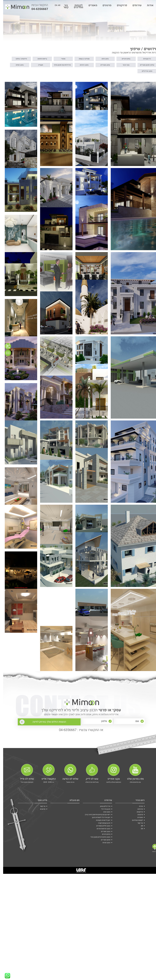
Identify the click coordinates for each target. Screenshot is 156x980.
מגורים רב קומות (73, 66)
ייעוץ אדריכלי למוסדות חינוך (98, 917)
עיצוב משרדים (73, 73)
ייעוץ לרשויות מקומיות (100, 921)
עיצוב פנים (96, 66)
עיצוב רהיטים (49, 73)
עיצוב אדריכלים (96, 79)
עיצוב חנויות (119, 79)
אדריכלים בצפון (102, 904)
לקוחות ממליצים (75, 7)
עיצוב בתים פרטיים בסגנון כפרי (97, 940)
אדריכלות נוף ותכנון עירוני (24, 73)
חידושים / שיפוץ (143, 73)
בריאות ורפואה (26, 66)
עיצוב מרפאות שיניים (100, 930)
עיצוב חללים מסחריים (100, 927)
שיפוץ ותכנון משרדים (119, 73)
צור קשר (137, 924)
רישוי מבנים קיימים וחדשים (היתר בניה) (95, 914)
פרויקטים (119, 6)
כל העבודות (143, 66)
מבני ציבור (96, 73)
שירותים (134, 6)
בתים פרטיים (119, 66)
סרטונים (104, 6)
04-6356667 (37, 7)
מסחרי (49, 66)
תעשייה (143, 79)
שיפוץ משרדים (103, 943)
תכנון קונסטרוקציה (101, 924)
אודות (147, 6)
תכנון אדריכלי (103, 908)
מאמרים (90, 6)
